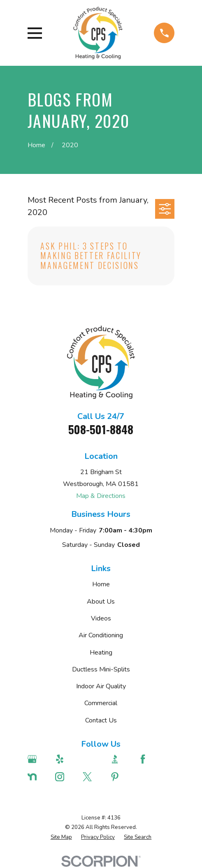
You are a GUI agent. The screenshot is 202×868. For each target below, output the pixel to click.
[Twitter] (92, 777)
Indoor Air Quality (101, 686)
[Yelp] (65, 759)
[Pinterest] (120, 777)
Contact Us (101, 720)
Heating (101, 653)
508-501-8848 (101, 429)
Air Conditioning (101, 635)
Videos (101, 618)
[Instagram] (65, 777)
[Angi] (92, 759)
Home (101, 584)
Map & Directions (101, 496)
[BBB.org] (120, 759)
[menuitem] (61, 838)
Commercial (101, 703)
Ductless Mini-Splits (101, 669)
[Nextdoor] (37, 777)
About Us (101, 602)
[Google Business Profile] (37, 759)
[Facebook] (148, 759)
